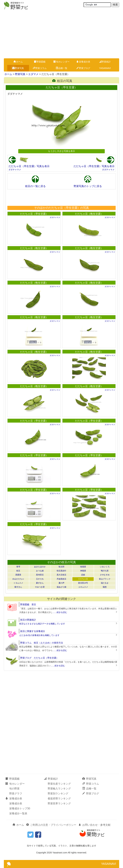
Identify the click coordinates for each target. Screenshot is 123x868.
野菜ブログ (83, 68)
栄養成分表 (83, 62)
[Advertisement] (61, 34)
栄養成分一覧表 (18, 813)
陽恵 (105, 587)
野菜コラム (40, 68)
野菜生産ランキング (59, 784)
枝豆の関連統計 (28, 620)
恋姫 (83, 575)
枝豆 (18, 571)
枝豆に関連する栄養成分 (33, 631)
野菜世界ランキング (59, 803)
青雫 (18, 567)
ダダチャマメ (15, 170)
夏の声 (61, 583)
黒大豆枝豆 (61, 575)
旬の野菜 (14, 789)
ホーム (18, 62)
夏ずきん (40, 583)
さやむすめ (105, 575)
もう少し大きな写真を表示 (61, 151)
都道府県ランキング (59, 799)
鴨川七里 (105, 571)
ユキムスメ (83, 587)
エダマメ (33, 74)
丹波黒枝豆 (61, 579)
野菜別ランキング (58, 794)
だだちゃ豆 (83, 579)
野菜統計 (105, 62)
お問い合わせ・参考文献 (94, 825)
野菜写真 (18, 68)
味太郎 (61, 567)
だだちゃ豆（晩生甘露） (89, 214)
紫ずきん (18, 587)
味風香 (83, 567)
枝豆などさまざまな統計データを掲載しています (42, 624)
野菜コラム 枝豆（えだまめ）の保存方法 (42, 643)
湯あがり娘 (61, 587)
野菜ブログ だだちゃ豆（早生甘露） (39, 658)
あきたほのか (40, 567)
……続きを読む (60, 612)
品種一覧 (61, 68)
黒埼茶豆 (40, 575)
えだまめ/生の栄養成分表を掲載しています (39, 635)
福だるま (105, 583)
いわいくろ (105, 567)
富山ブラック (105, 579)
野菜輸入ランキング (59, 789)
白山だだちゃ (18, 579)
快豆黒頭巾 (61, 571)
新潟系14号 (83, 583)
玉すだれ (40, 579)
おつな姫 (40, 571)
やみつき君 (40, 587)
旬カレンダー (61, 62)
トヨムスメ (18, 583)
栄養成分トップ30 (20, 808)
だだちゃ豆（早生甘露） (34, 214)
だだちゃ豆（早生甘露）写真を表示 (29, 166)
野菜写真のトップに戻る (88, 186)
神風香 (83, 571)
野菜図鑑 (40, 62)
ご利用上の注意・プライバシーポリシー (51, 825)
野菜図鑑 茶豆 (28, 604)
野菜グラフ (16, 794)
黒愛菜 (18, 575)
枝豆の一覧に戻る (35, 186)
